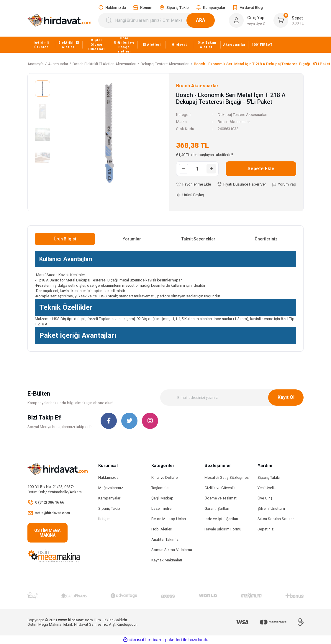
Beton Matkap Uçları (169, 519)
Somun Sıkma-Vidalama (172, 550)
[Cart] (289, 20)
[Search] (160, 20)
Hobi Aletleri (162, 529)
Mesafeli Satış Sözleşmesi (227, 477)
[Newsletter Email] (232, 398)
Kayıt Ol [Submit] (286, 397)
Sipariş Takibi (269, 477)
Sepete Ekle (261, 169)
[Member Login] (236, 20)
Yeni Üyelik (267, 488)
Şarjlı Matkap (162, 498)
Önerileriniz (266, 239)
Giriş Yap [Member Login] (256, 18)
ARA (208, 20)
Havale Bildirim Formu (223, 529)
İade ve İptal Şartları (221, 519)
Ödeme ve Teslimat (221, 498)
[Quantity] (197, 169)
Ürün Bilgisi (65, 239)
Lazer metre (161, 508)
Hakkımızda (108, 477)
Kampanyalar (109, 498)
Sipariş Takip (109, 508)
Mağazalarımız (111, 488)
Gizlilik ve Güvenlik (220, 488)
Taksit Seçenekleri (199, 239)
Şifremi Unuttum (271, 508)
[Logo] (59, 21)
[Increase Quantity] (211, 169)
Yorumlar (132, 239)
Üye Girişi (266, 498)
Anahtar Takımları (166, 539)
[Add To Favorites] (194, 184)
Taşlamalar (160, 488)
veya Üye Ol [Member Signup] (257, 24)
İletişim (104, 519)
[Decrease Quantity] (183, 169)
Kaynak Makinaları (167, 560)
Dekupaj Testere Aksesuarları (242, 115)
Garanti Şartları (217, 508)
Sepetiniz (266, 529)
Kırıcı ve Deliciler (165, 477)
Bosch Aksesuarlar (234, 122)
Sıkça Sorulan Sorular (276, 519)
